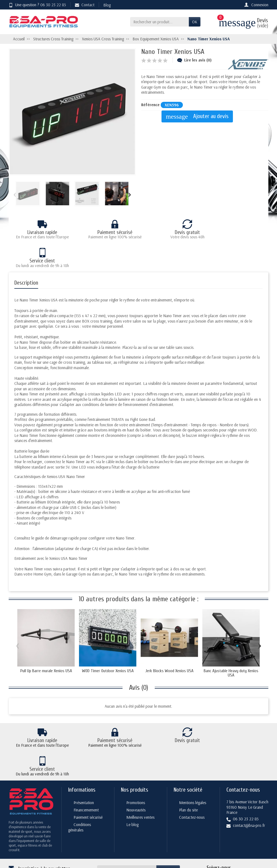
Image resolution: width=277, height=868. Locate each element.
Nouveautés (136, 770)
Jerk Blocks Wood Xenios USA (169, 642)
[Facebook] (211, 837)
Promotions (136, 762)
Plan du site (188, 770)
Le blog (132, 784)
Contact (85, 5)
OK (195, 22)
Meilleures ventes (140, 777)
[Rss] (237, 837)
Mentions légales (193, 762)
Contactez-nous (192, 777)
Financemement (86, 770)
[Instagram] (263, 837)
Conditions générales (80, 787)
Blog (107, 5)
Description (26, 254)
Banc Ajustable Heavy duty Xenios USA (231, 644)
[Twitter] (224, 837)
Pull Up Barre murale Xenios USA (46, 642)
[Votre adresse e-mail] (127, 830)
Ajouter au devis (199, 117)
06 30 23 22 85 (53, 5)
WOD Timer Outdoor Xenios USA (108, 642)
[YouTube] (250, 837)
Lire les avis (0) (194, 60)
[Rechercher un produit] (159, 22)
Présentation (84, 762)
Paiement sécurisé (88, 777)
